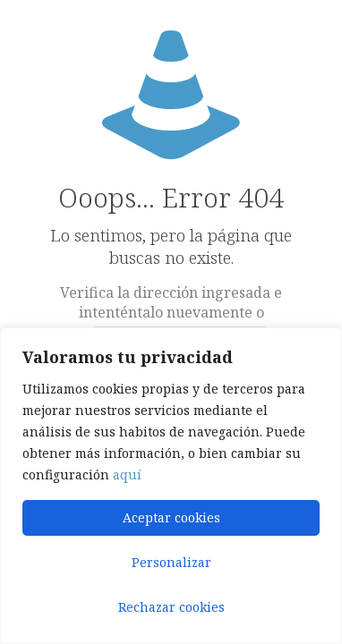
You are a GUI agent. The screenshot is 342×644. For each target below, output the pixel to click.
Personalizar (171, 562)
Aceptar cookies (171, 517)
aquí (127, 475)
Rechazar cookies (171, 607)
